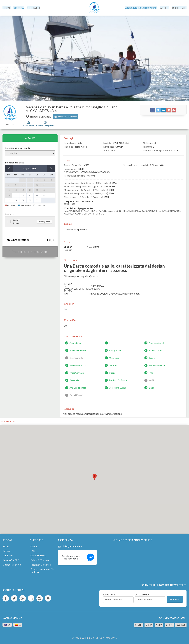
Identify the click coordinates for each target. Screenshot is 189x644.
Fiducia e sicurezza (40, 559)
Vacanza (30, 138)
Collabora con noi (12, 564)
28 (16, 200)
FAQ (33, 551)
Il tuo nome (109, 594)
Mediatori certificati (41, 564)
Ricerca (6, 551)
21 (16, 195)
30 (30, 200)
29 (23, 200)
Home (6, 546)
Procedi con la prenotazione (30, 251)
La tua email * (142, 594)
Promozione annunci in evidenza (42, 570)
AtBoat (95, 8)
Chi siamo (8, 555)
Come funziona (38, 555)
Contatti (35, 546)
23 (30, 195)
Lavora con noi (10, 559)
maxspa (10, 124)
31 (37, 200)
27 (9, 200)
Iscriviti (175, 599)
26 (51, 195)
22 (23, 195)
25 (44, 195)
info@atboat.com (72, 546)
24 (37, 195)
